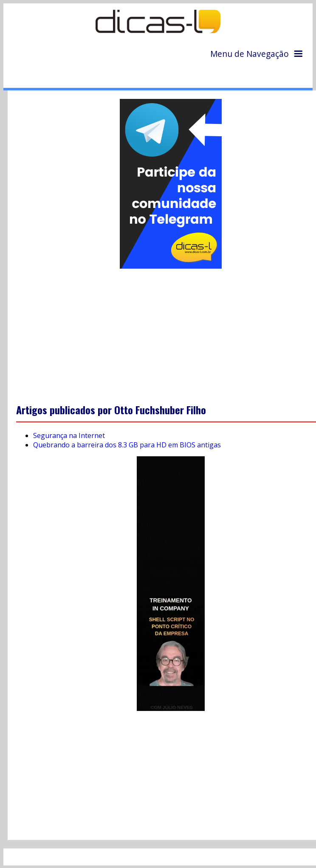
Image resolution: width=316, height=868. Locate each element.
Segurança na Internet (69, 435)
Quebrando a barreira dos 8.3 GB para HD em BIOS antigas (127, 445)
